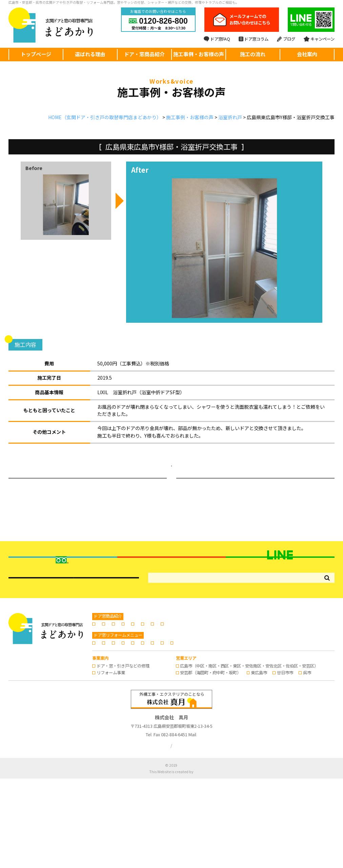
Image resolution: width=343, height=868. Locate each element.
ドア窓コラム (254, 39)
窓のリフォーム (261, 700)
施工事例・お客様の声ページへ (171, 471)
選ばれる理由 (90, 54)
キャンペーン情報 (151, 732)
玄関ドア (105, 700)
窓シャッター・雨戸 (304, 700)
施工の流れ (253, 54)
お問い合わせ (189, 732)
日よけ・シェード (113, 706)
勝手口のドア (165, 700)
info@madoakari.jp (210, 824)
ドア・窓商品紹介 (144, 54)
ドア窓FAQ (217, 39)
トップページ (36, 54)
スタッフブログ (111, 732)
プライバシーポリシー (156, 835)
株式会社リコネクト (194, 861)
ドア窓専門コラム (292, 725)
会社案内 (307, 54)
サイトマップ (195, 835)
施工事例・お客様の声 (199, 54)
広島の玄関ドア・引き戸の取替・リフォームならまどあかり (178, 854)
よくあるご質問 (225, 725)
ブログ (286, 39)
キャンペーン (319, 39)
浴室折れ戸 (28, 134)
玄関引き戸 (133, 700)
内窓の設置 (227, 700)
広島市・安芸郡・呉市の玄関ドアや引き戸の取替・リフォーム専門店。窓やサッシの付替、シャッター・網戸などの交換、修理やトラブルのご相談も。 (124, 2)
